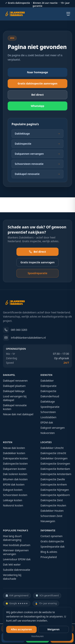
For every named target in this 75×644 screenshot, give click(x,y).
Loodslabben (49, 417)
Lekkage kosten (13, 500)
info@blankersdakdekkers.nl (24, 338)
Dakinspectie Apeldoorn (55, 495)
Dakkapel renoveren (15, 381)
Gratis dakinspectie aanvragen (37, 83)
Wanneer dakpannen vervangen (16, 552)
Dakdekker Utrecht (52, 448)
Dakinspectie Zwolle (53, 479)
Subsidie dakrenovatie (17, 570)
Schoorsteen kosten (15, 495)
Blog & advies (49, 552)
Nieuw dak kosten (14, 448)
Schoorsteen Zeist (52, 516)
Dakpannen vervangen (37, 154)
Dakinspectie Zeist (52, 500)
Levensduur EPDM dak (17, 559)
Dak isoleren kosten (15, 474)
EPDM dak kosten (14, 484)
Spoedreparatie (37, 273)
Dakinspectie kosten (15, 464)
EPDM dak (47, 422)
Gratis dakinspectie (52, 541)
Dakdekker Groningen (54, 458)
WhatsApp (38, 106)
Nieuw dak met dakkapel (18, 414)
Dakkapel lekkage (14, 391)
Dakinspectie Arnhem (54, 484)
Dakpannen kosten (15, 469)
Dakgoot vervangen (53, 428)
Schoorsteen (48, 412)
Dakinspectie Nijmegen (55, 490)
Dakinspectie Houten (53, 505)
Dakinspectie (37, 144)
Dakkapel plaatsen (14, 386)
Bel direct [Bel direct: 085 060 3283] (37, 95)
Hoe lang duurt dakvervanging (12, 538)
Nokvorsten (48, 433)
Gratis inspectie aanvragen (37, 262)
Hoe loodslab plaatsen (17, 545)
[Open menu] (68, 14)
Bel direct (37, 252)
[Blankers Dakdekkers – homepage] (16, 14)
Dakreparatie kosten (15, 458)
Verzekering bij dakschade (12, 577)
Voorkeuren (38, 636)
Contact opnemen (52, 536)
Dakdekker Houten (52, 511)
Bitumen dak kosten (15, 479)
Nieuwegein (48, 521)
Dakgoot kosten (13, 490)
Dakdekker (47, 381)
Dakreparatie (49, 386)
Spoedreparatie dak (53, 547)
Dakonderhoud (50, 396)
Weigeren (53, 629)
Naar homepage (37, 72)
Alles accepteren (21, 629)
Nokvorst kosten (13, 505)
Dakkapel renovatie (37, 174)
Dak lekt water (12, 564)
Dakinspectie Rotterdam (55, 469)
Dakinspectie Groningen (55, 464)
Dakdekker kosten (14, 453)
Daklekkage (37, 134)
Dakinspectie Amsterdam (56, 474)
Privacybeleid (49, 557)
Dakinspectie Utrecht (53, 453)
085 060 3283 (15, 330)
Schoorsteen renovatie (37, 164)
